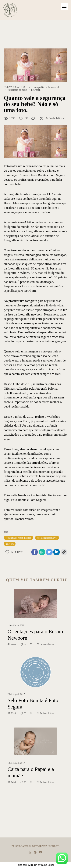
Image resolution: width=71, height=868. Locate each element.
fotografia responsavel (47, 538)
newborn (36, 90)
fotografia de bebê (17, 90)
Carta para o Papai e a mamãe (31, 772)
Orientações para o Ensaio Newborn (35, 635)
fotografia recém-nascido (47, 87)
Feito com (35, 865)
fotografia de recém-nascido (18, 538)
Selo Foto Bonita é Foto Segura (33, 703)
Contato (54, 846)
